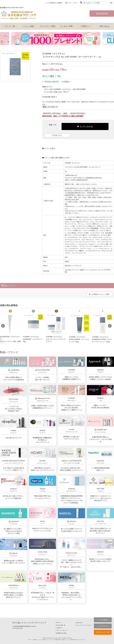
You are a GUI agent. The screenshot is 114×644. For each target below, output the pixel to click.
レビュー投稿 (29, 26)
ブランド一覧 (10, 26)
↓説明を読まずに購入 (103, 632)
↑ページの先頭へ (103, 620)
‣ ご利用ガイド (59, 628)
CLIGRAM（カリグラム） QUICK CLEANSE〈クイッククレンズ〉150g (79, 339)
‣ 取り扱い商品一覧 (60, 625)
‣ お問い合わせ (79, 623)
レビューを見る (49, 148)
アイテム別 (48, 92)
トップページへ (103, 626)
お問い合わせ (104, 26)
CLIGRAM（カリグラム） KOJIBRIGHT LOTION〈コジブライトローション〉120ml (102, 339)
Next (110, 326)
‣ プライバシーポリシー (61, 630)
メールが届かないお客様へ (54, 3)
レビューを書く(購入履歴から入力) (56, 158)
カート (76, 3)
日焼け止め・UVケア (61, 92)
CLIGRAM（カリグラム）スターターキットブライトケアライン (56, 339)
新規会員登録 (102, 14)
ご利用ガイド (85, 26)
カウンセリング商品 (48, 26)
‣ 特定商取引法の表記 (61, 633)
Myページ (68, 3)
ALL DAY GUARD (80, 89)
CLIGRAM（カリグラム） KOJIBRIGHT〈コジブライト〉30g (33, 339)
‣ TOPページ (58, 623)
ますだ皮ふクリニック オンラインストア (29, 623)
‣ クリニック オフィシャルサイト (84, 625)
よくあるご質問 (66, 26)
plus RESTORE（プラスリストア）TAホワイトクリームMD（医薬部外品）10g (10, 341)
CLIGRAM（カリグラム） (63, 89)
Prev (3, 326)
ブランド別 (48, 89)
